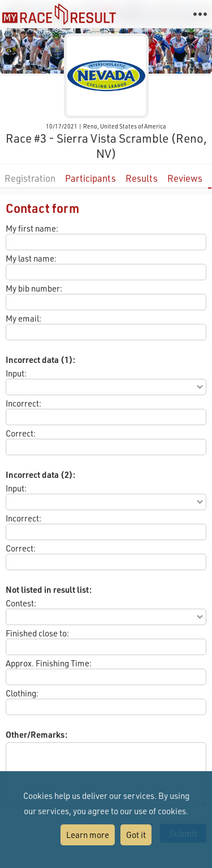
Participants (90, 178)
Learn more (88, 835)
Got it (136, 835)
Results (142, 178)
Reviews (185, 178)
